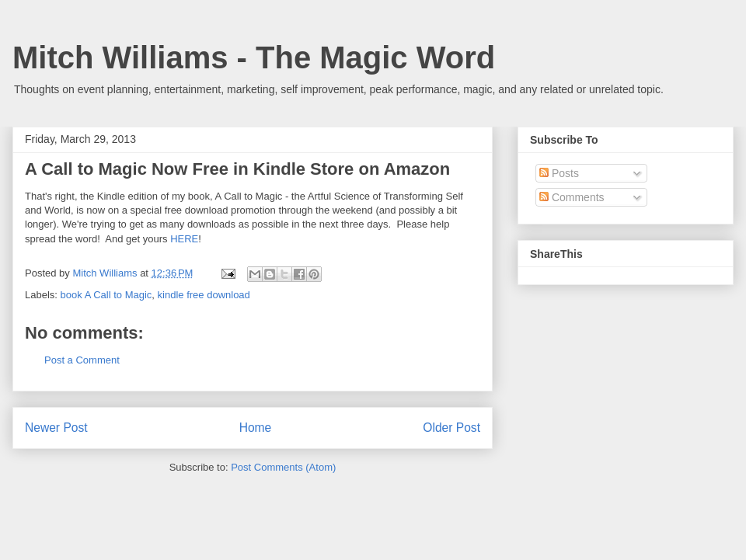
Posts (559, 173)
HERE (184, 239)
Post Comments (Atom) (283, 467)
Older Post (451, 428)
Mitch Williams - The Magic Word (254, 57)
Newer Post (56, 428)
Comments (572, 197)
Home (256, 428)
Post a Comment (82, 360)
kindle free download (204, 295)
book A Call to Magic (106, 295)
